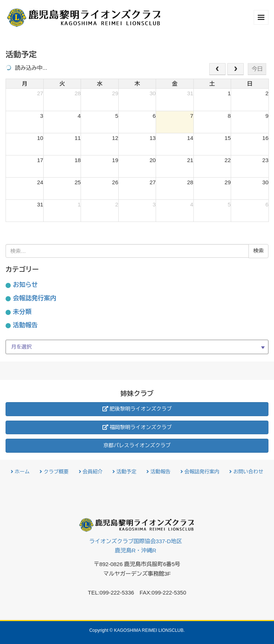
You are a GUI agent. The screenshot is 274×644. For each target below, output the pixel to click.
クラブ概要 (54, 472)
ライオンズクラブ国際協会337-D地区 (136, 547)
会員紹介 (91, 472)
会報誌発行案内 (35, 298)
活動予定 (124, 472)
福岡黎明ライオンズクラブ (137, 427)
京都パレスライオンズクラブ (137, 445)
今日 (257, 69)
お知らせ (25, 285)
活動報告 (25, 325)
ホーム (20, 472)
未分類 (22, 312)
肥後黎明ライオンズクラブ (137, 409)
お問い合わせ (246, 472)
